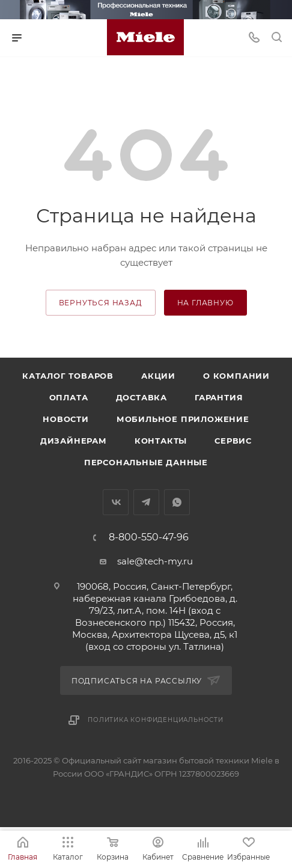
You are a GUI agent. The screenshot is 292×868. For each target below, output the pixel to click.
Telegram (146, 502)
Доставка (141, 397)
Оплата (69, 397)
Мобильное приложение (183, 419)
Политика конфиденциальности (156, 720)
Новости (66, 419)
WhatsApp (177, 502)
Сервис (233, 441)
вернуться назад (101, 303)
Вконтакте (116, 502)
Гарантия (219, 397)
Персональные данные (146, 462)
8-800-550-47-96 (149, 537)
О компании (236, 376)
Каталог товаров (68, 376)
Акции (158, 376)
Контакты (161, 441)
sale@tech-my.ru (155, 561)
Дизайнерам (74, 441)
